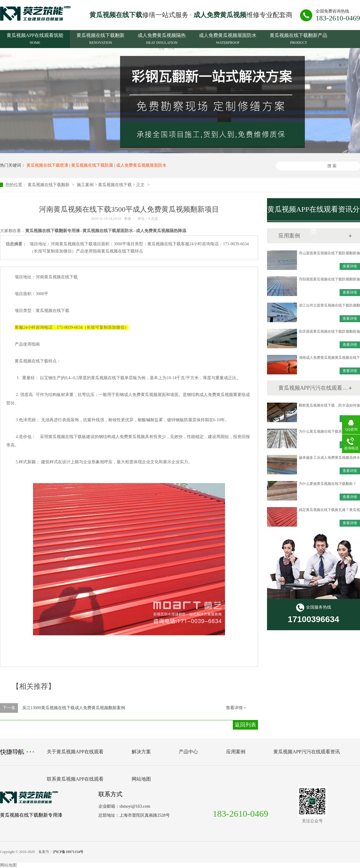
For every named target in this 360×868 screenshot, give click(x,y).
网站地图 (141, 779)
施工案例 (85, 185)
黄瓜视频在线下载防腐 (92, 165)
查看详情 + (236, 708)
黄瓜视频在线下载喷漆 (47, 165)
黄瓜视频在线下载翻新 (100, 40)
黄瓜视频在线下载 (115, 185)
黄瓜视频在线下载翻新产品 (298, 40)
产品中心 (188, 752)
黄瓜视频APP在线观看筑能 (35, 40)
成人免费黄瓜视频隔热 (162, 40)
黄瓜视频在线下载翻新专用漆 (31, 815)
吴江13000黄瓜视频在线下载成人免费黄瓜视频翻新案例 (74, 708)
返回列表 (245, 725)
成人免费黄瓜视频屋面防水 (228, 40)
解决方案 (141, 752)
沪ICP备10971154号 (68, 852)
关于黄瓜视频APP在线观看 (75, 752)
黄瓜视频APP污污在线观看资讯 (313, 388)
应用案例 (236, 752)
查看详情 (350, 266)
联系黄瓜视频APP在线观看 (75, 779)
